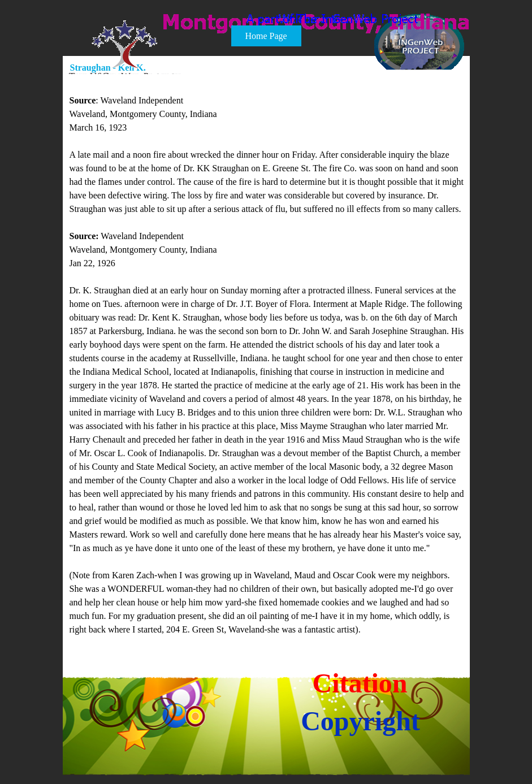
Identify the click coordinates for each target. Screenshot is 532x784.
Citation (360, 683)
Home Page (266, 36)
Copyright (360, 721)
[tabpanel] (267, 358)
